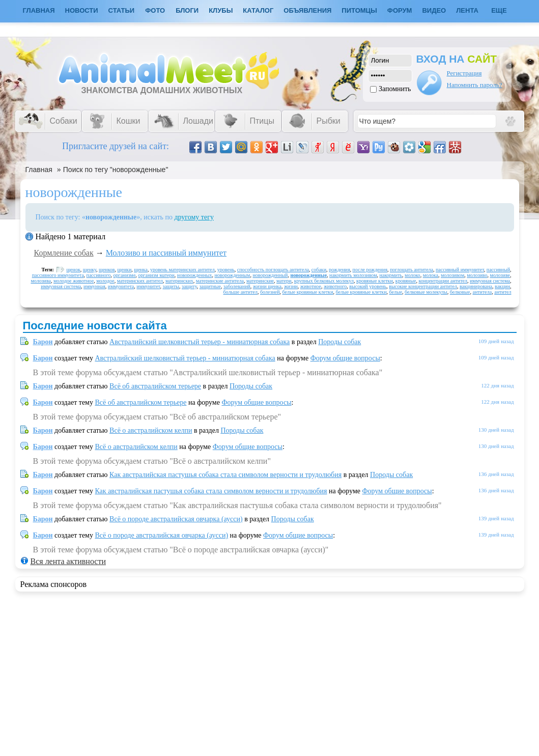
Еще (499, 10)
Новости (82, 10)
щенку (90, 270)
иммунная (94, 286)
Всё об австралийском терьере (155, 386)
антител (503, 292)
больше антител (240, 292)
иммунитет (148, 286)
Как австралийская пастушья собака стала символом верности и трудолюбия (225, 475)
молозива (41, 281)
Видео (434, 10)
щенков (107, 270)
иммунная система (490, 281)
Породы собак (339, 342)
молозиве (500, 275)
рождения (339, 270)
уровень (226, 270)
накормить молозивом (353, 275)
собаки (319, 270)
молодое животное (74, 281)
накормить (391, 275)
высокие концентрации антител (423, 286)
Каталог (258, 10)
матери (284, 281)
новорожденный (270, 275)
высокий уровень (368, 286)
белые (396, 292)
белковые (460, 292)
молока (431, 275)
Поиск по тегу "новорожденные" (116, 170)
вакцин (502, 286)
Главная (39, 170)
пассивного (99, 275)
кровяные (406, 281)
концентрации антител (443, 281)
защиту (189, 286)
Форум (400, 10)
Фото (155, 10)
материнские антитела (220, 281)
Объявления (307, 10)
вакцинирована (476, 286)
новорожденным (232, 275)
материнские (260, 281)
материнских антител (140, 281)
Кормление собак (64, 253)
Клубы (221, 10)
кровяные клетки (375, 281)
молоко (413, 275)
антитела (482, 292)
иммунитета (121, 286)
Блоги (187, 10)
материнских (179, 281)
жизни (291, 286)
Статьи (122, 10)
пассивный (498, 270)
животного (335, 286)
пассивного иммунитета (58, 275)
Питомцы (359, 10)
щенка (141, 270)
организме (125, 275)
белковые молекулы (426, 292)
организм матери (156, 275)
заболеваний (237, 286)
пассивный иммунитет (460, 270)
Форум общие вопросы (345, 358)
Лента (467, 10)
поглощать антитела (412, 270)
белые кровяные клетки (308, 292)
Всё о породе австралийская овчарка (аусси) (176, 519)
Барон (43, 342)
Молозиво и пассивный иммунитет (166, 253)
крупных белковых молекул (324, 281)
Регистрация (464, 73)
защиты (171, 286)
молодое (105, 281)
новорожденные (308, 275)
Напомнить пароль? (475, 85)
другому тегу (194, 217)
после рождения (370, 270)
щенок (73, 270)
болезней (270, 292)
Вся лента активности (68, 561)
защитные (210, 286)
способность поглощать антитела (273, 270)
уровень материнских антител (182, 270)
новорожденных (195, 275)
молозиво (477, 275)
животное (311, 286)
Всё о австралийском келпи (151, 430)
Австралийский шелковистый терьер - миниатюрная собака (200, 342)
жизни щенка (267, 286)
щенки (125, 270)
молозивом (452, 275)
